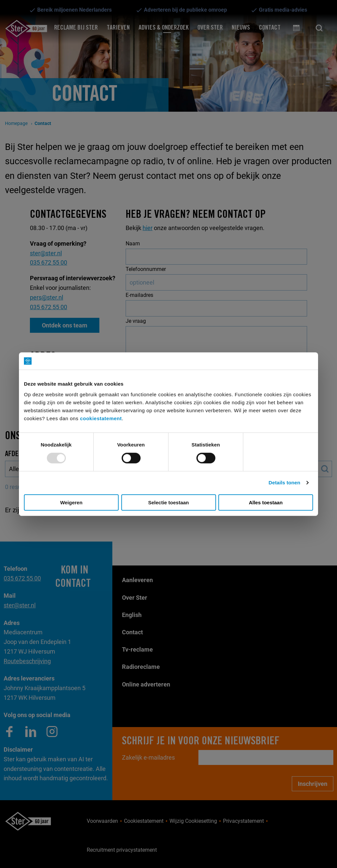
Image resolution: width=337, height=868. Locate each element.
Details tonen (284, 483)
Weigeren (71, 502)
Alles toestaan (266, 502)
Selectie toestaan (169, 502)
